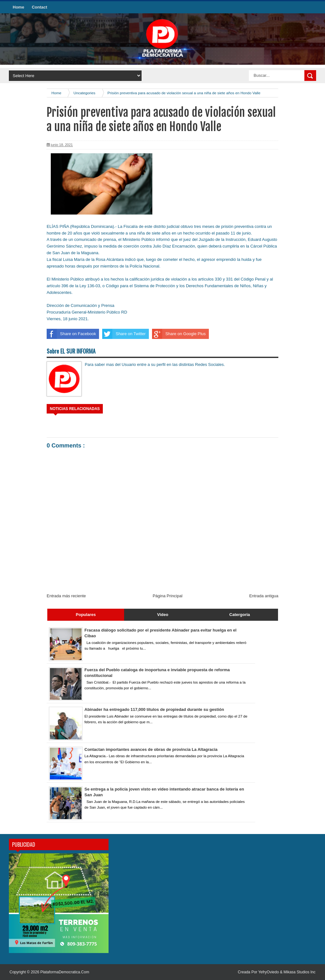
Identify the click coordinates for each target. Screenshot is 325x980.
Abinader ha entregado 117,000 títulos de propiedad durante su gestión (154, 709)
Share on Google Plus (179, 334)
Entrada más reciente (66, 596)
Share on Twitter (124, 334)
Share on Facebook (71, 334)
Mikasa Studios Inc (299, 972)
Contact (39, 7)
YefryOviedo (269, 972)
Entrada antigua (264, 596)
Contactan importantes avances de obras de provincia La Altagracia (151, 749)
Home (18, 7)
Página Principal (168, 596)
